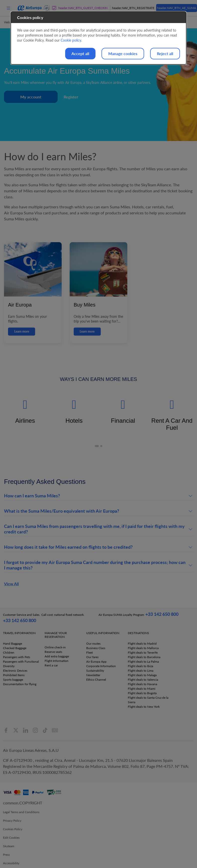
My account (31, 97)
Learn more (22, 331)
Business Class (96, 648)
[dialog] (98, 38)
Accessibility (11, 863)
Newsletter (93, 675)
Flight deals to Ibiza (140, 666)
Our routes (93, 643)
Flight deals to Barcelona (144, 657)
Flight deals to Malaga (142, 675)
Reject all (165, 53)
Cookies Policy (13, 829)
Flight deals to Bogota (142, 693)
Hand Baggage (13, 643)
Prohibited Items (14, 675)
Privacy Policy (12, 821)
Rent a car (51, 665)
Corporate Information (101, 666)
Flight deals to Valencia (143, 680)
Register (71, 97)
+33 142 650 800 (20, 620)
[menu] (8, 8)
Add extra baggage (57, 656)
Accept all (80, 53)
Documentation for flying (20, 684)
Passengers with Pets (17, 657)
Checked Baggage (15, 648)
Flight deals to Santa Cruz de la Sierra (148, 700)
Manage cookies (123, 53)
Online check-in (55, 647)
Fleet (89, 653)
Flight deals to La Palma (143, 662)
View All (11, 584)
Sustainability (95, 671)
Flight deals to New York (144, 707)
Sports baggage (13, 680)
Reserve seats (53, 652)
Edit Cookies (11, 838)
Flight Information (57, 661)
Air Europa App (96, 662)
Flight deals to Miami (142, 689)
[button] (97, 446)
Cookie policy (71, 40)
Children (9, 653)
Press (6, 855)
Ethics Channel (96, 680)
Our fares (92, 657)
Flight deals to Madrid (142, 643)
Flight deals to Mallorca (143, 648)
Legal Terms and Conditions (21, 812)
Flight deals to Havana (142, 684)
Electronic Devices (15, 671)
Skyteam (9, 846)
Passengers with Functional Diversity (21, 664)
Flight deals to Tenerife (143, 653)
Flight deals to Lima (141, 671)
